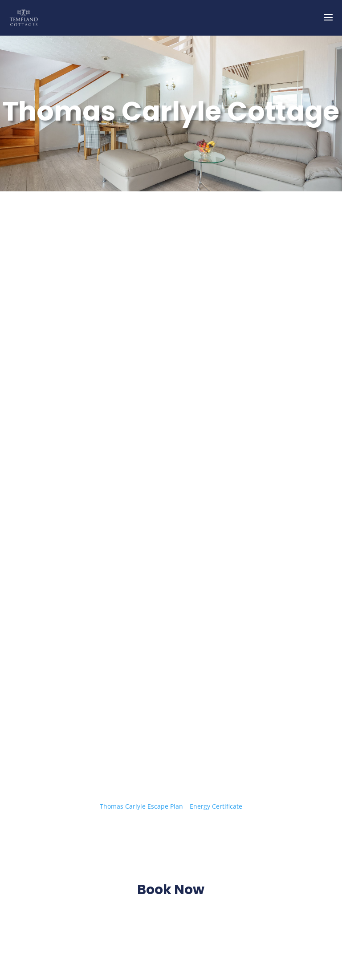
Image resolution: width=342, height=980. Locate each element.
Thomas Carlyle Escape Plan (142, 806)
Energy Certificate (216, 806)
